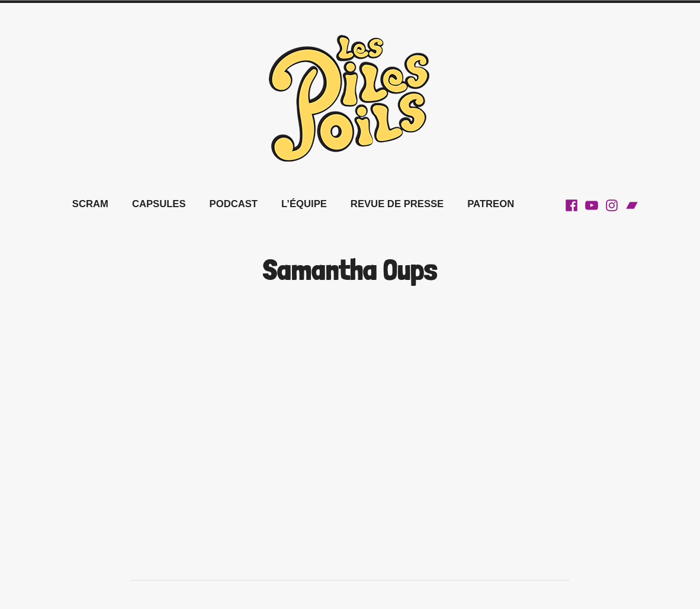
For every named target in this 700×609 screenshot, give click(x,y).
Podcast (234, 204)
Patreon (491, 204)
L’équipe (304, 204)
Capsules (159, 204)
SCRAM (90, 204)
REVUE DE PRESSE (397, 204)
